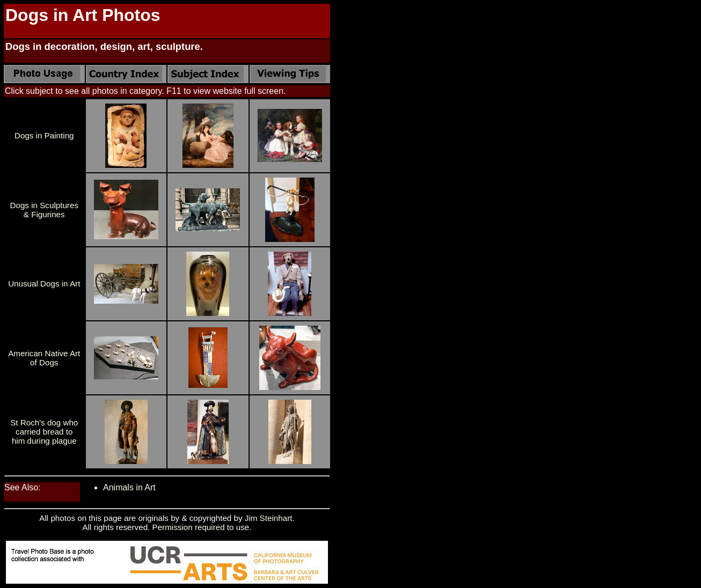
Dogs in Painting (44, 135)
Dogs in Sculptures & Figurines (44, 210)
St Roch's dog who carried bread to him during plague (44, 432)
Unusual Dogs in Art (44, 284)
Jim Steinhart (269, 518)
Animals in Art (129, 487)
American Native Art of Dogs (44, 358)
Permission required (189, 527)
